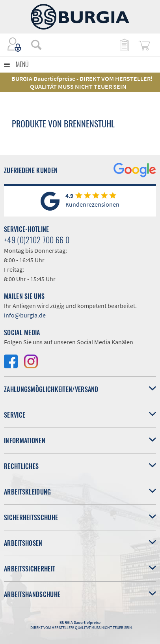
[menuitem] (32, 45)
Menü (22, 64)
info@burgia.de (25, 315)
